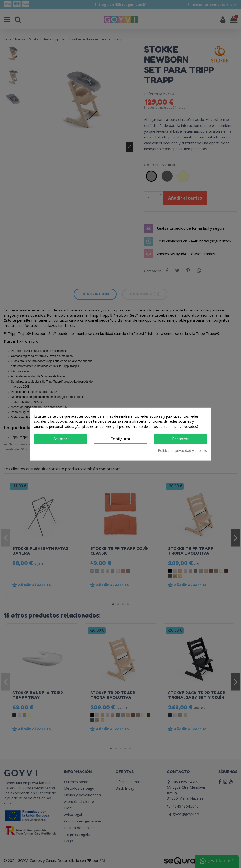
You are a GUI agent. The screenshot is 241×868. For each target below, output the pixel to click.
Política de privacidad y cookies (182, 451)
